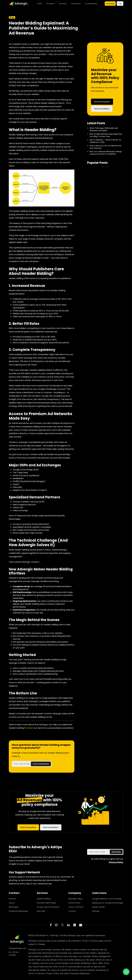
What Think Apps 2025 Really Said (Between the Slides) (104, 129)
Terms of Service (76, 907)
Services (62, 4)
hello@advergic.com (17, 948)
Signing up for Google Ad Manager (108, 903)
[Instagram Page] (56, 925)
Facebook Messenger (18, 911)
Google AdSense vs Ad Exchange (107, 899)
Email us (12, 899)
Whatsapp (14, 907)
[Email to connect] (81, 925)
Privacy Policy (74, 903)
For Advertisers (91, 4)
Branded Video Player (46, 903)
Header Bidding (44, 899)
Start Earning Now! (102, 102)
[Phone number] (75, 925)
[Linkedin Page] (69, 925)
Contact (30, 728)
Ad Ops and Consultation (48, 907)
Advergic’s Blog (75, 899)
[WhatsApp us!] (126, 972)
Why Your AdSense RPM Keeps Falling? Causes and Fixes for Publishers (106, 153)
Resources (76, 4)
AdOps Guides (99, 907)
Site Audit (41, 911)
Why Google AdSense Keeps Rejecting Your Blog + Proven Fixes (106, 135)
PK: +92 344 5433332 (14, 954)
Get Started (110, 4)
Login (120, 4)
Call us (12, 903)
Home (40, 4)
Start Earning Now (28, 827)
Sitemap (96, 911)
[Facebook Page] (51, 925)
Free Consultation (102, 109)
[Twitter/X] (62, 925)
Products (50, 4)
